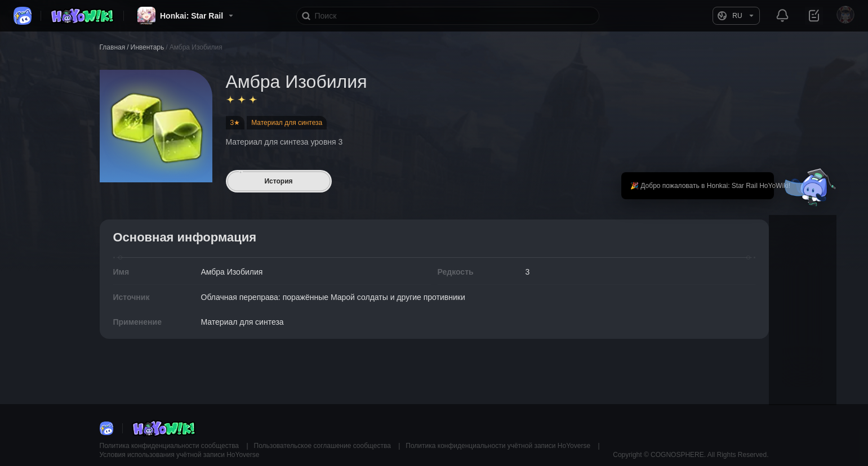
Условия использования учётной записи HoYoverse (180, 455)
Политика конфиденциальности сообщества (170, 446)
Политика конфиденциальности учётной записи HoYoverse (499, 446)
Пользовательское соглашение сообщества (324, 446)
